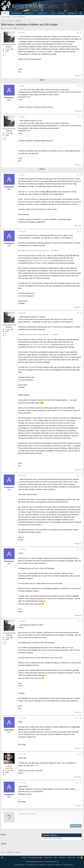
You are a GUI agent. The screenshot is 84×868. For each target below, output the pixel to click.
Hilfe (56, 857)
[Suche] (81, 13)
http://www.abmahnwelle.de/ (40, 261)
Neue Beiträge (6, 17)
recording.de (42, 865)
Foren (5, 13)
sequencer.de (58, 865)
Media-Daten (72, 857)
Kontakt (24, 857)
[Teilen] (78, 33)
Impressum (62, 857)
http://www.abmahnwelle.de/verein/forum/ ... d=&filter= (38, 250)
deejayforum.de (69, 865)
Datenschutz (48, 857)
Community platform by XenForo (42, 862)
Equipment (42, 13)
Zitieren (79, 76)
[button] (35, 13)
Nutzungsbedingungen (35, 857)
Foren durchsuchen (19, 17)
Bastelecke (29, 13)
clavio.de (50, 865)
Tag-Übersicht (16, 13)
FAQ (53, 13)
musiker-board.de (31, 865)
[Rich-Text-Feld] (50, 817)
